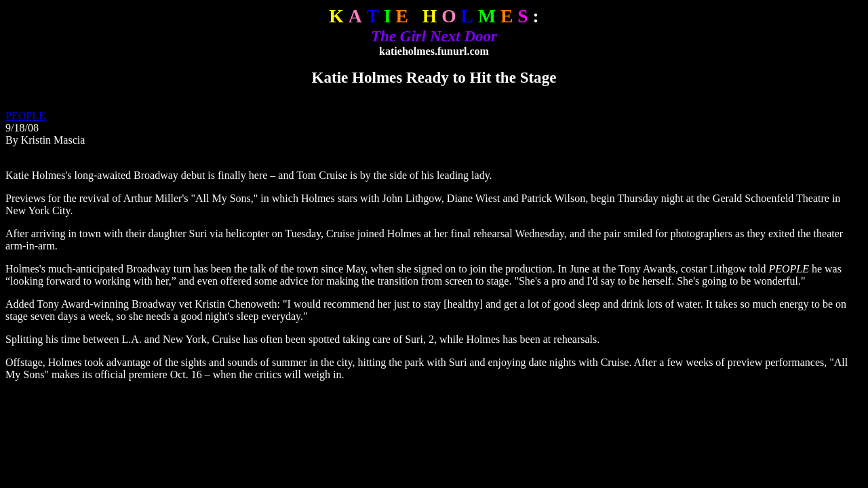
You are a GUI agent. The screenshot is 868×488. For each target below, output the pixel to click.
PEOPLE (25, 116)
